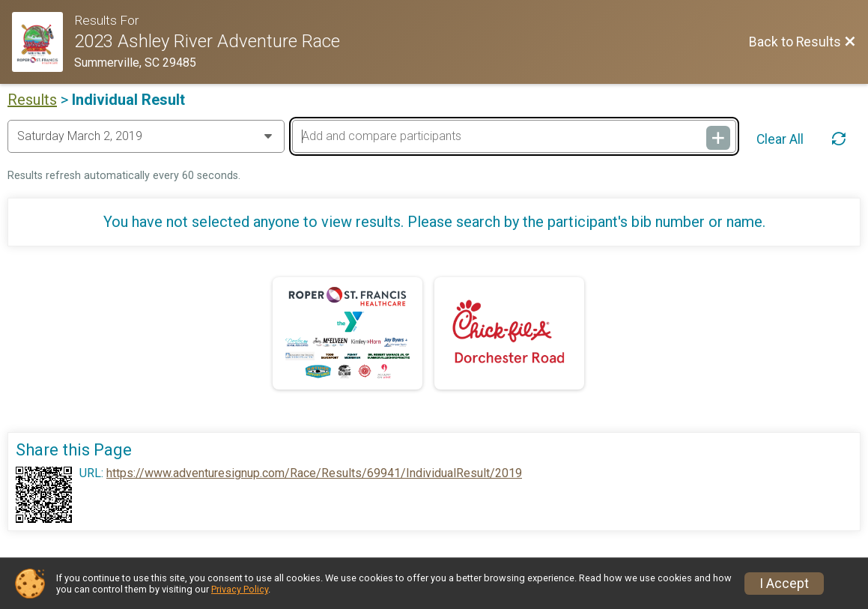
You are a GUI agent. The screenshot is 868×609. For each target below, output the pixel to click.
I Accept (784, 584)
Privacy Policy (240, 589)
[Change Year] (146, 136)
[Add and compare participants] (514, 136)
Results (32, 100)
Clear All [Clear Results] (780, 139)
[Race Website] (43, 42)
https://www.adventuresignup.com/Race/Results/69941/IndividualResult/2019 (314, 473)
